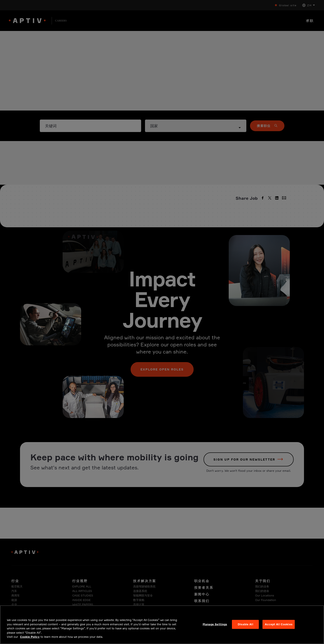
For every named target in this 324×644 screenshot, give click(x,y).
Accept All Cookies (278, 628)
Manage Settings (215, 628)
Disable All (245, 628)
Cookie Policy (30, 640)
